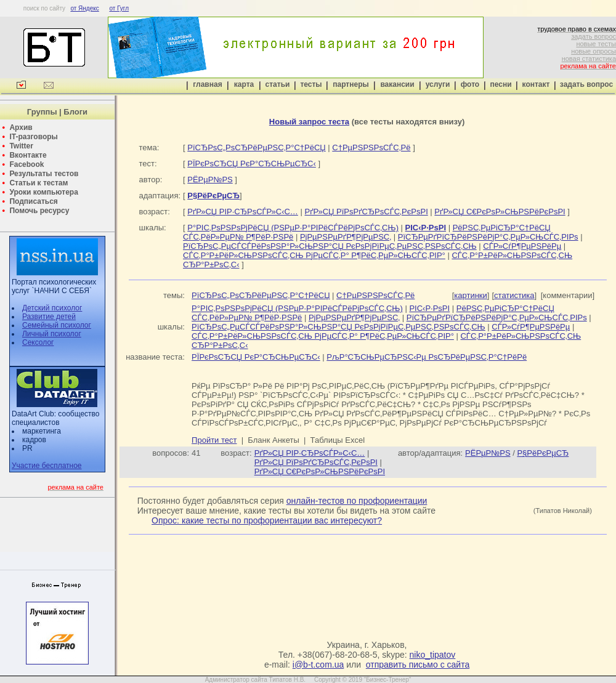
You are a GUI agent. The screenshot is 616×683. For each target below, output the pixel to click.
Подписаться (33, 201)
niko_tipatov (433, 655)
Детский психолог (52, 308)
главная (207, 84)
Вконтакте (28, 155)
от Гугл (119, 8)
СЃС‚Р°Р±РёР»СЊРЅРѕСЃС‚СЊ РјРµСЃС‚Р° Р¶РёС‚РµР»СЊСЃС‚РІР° (314, 255)
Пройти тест (214, 440)
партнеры (351, 84)
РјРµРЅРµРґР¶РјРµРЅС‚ (346, 237)
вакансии (397, 84)
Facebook (26, 164)
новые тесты (596, 44)
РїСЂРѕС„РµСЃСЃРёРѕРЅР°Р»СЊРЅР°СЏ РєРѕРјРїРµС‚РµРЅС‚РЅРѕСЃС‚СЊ (330, 246)
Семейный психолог (57, 325)
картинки (471, 295)
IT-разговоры (33, 137)
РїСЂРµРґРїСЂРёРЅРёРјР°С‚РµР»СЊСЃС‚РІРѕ (488, 237)
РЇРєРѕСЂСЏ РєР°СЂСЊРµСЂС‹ (252, 164)
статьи (278, 84)
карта (244, 84)
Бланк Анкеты (273, 440)
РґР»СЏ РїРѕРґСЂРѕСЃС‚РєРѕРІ (366, 212)
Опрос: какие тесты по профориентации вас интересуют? (267, 520)
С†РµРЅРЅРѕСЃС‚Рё (371, 148)
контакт (536, 84)
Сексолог (38, 342)
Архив (21, 127)
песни (500, 84)
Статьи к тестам (38, 183)
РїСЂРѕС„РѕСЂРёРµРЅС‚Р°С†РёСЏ (256, 148)
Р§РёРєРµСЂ (543, 453)
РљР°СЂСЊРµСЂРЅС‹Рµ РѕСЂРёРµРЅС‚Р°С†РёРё (427, 357)
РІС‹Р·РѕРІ (429, 308)
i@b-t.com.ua (318, 665)
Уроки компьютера (43, 192)
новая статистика (589, 59)
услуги (438, 84)
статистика (514, 295)
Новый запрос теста (309, 122)
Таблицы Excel (338, 440)
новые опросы (594, 51)
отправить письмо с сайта (418, 665)
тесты (311, 84)
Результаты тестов (44, 174)
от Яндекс (84, 8)
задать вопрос (594, 36)
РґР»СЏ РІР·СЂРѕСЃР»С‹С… (243, 212)
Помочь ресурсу (39, 211)
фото (470, 84)
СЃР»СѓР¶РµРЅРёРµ (522, 246)
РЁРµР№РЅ (210, 180)
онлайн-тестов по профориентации (357, 501)
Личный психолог (52, 334)
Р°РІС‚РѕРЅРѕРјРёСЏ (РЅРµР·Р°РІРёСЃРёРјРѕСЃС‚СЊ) (293, 228)
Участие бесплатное (47, 466)
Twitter (21, 146)
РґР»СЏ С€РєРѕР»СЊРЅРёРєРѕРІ (500, 212)
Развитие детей (49, 317)
